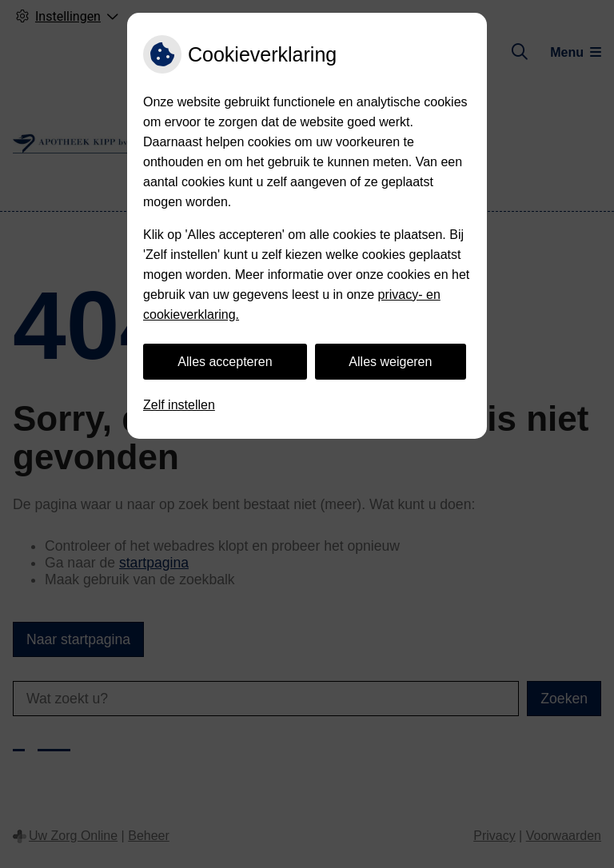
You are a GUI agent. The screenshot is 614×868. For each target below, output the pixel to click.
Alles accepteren (225, 362)
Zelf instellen (179, 405)
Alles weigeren (390, 362)
